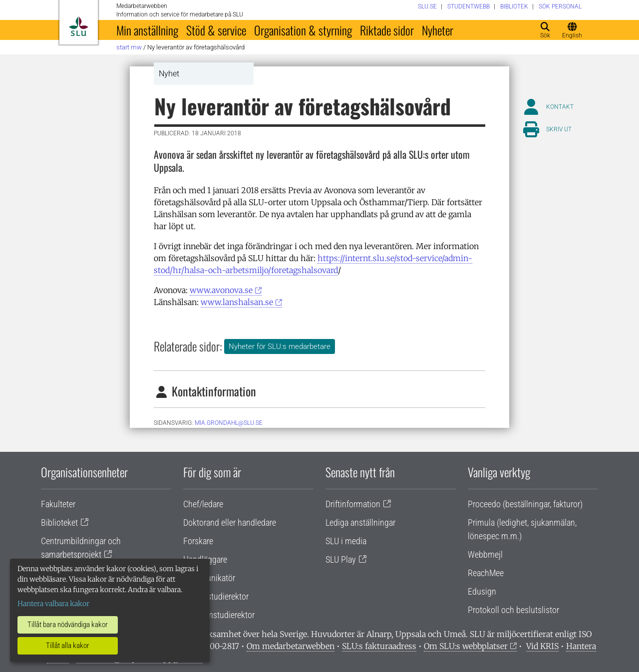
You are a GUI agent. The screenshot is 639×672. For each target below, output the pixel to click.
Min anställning (147, 30)
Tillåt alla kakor (68, 646)
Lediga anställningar (360, 522)
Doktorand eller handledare (230, 522)
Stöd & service (216, 30)
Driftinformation (353, 504)
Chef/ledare (203, 504)
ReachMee (486, 573)
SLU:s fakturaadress (379, 646)
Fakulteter (58, 504)
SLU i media (346, 541)
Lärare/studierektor (216, 596)
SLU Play (341, 559)
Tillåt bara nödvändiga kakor (68, 625)
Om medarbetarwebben (291, 646)
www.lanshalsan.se (237, 302)
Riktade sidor (387, 30)
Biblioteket (59, 522)
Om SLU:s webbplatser (466, 646)
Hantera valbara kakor (53, 604)
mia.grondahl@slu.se (229, 423)
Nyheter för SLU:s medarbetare (280, 346)
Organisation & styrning (303, 30)
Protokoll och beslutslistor (513, 610)
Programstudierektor (219, 615)
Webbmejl (485, 554)
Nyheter (438, 30)
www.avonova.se (221, 290)
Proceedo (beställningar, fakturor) (525, 504)
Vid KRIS (542, 646)
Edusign (482, 591)
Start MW (129, 47)
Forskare (198, 541)
